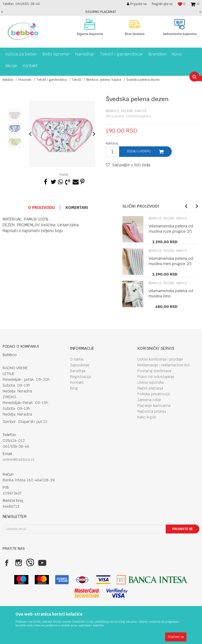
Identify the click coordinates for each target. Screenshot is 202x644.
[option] (101, 12)
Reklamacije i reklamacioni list (163, 365)
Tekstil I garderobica (51, 80)
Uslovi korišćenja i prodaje (160, 359)
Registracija (80, 377)
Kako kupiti (147, 417)
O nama (77, 359)
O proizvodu (41, 208)
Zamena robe (149, 400)
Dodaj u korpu (139, 151)
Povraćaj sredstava (154, 371)
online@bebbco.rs (19, 460)
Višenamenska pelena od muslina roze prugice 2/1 (171, 229)
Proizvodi (25, 80)
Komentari (77, 208)
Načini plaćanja (150, 388)
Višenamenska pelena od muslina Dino (171, 293)
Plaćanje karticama (154, 406)
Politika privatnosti (154, 394)
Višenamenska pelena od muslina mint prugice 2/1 (171, 261)
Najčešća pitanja (152, 411)
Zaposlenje (80, 365)
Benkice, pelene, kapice (104, 80)
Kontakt (77, 382)
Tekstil (76, 80)
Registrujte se (162, 4)
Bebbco (8, 80)
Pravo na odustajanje (156, 377)
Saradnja (78, 371)
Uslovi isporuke (151, 382)
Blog (74, 388)
